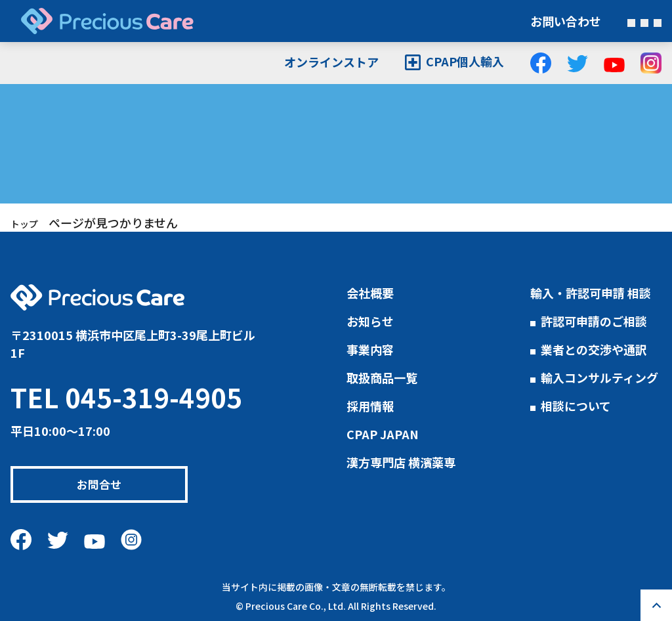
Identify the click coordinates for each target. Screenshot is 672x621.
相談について (576, 406)
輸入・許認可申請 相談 (591, 293)
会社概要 (370, 293)
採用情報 (370, 406)
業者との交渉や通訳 (594, 349)
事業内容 (370, 349)
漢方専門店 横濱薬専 (401, 462)
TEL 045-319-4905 (126, 397)
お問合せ (105, 484)
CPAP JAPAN (383, 434)
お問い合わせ (566, 21)
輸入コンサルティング (599, 377)
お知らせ (370, 321)
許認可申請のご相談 (594, 321)
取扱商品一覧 (382, 377)
